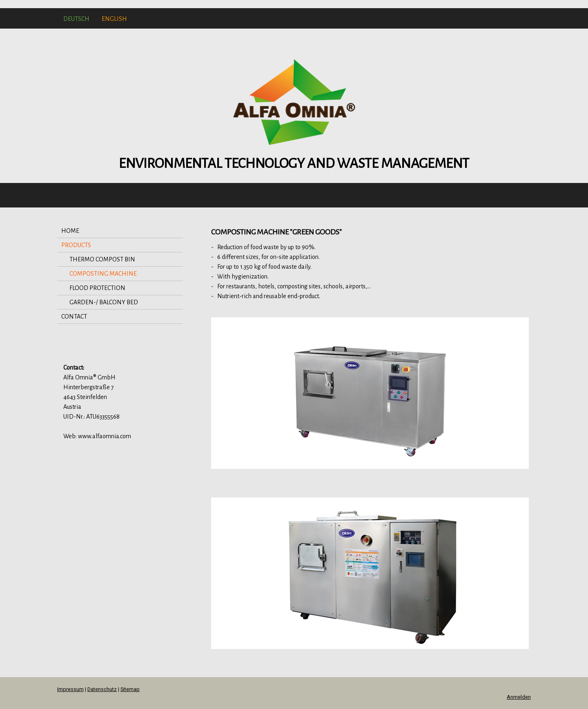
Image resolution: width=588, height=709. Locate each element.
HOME (70, 231)
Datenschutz (102, 689)
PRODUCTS (76, 245)
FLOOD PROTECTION (97, 288)
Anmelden (519, 697)
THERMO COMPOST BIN (102, 259)
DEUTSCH (76, 19)
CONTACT (74, 317)
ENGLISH (114, 19)
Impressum (70, 689)
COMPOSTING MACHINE (103, 274)
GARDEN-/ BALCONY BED (104, 302)
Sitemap (130, 689)
